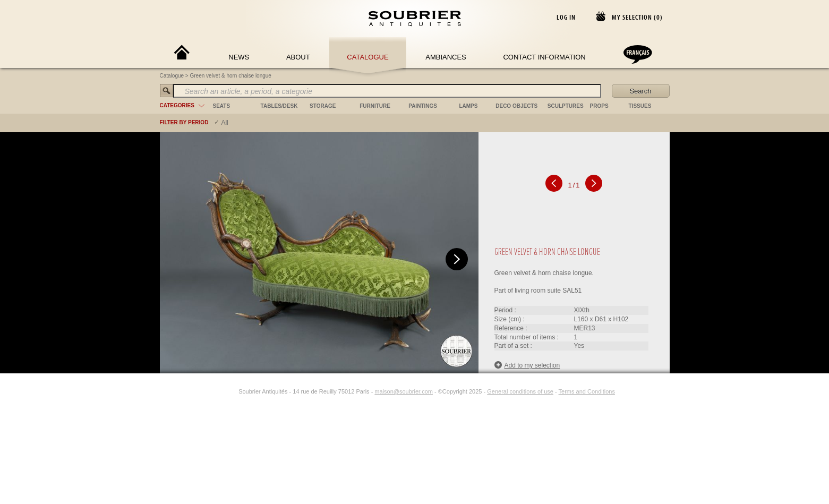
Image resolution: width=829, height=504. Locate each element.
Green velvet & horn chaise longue (231, 76)
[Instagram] (232, 391)
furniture (375, 106)
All (224, 123)
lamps (468, 106)
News (239, 57)
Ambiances (446, 57)
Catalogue (368, 57)
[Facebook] (219, 391)
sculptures (566, 106)
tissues (640, 106)
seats (222, 106)
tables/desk (279, 106)
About (298, 57)
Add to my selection (527, 365)
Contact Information (544, 57)
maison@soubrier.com (404, 391)
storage (323, 106)
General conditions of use (520, 391)
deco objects (516, 106)
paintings (423, 106)
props (599, 106)
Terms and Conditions (587, 391)
